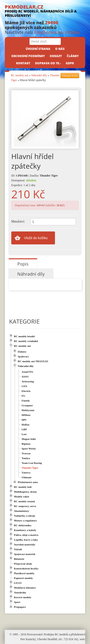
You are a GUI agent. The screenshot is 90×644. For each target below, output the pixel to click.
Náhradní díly (39, 75)
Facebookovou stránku (57, 32)
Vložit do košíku (36, 238)
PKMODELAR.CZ (45, 11)
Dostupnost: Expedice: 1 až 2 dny (24, 183)
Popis (23, 264)
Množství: (18, 222)
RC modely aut (20, 75)
